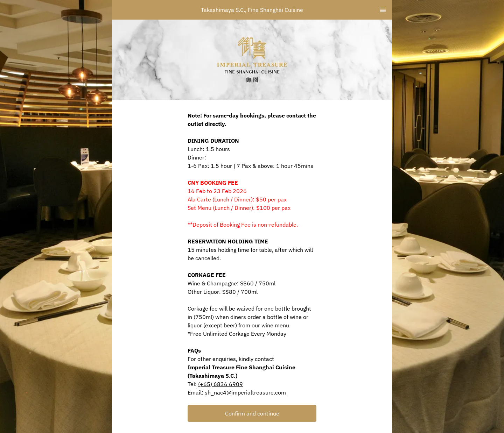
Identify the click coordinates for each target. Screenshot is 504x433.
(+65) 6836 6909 (220, 384)
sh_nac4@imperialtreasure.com (245, 392)
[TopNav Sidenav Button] (383, 10)
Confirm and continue (252, 413)
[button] (252, 413)
